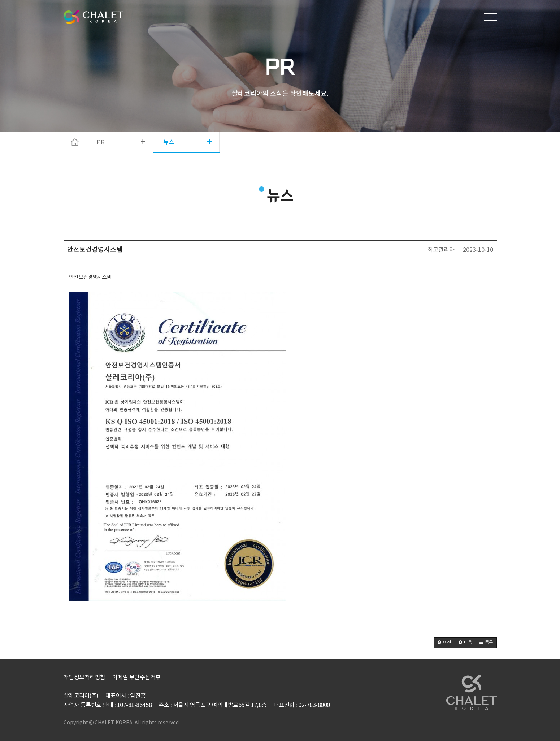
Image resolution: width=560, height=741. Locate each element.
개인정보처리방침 (84, 677)
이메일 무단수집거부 (136, 677)
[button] (444, 643)
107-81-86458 (134, 705)
